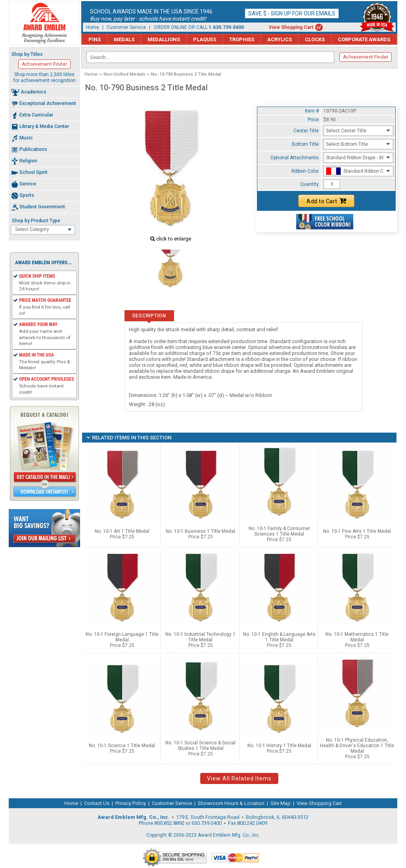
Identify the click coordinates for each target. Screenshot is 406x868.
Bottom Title (305, 144)
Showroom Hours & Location (231, 803)
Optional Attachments (295, 158)
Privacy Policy (131, 803)
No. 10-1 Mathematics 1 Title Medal (357, 637)
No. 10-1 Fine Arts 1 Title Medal (357, 531)
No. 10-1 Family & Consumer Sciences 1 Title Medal (279, 531)
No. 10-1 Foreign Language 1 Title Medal (122, 637)
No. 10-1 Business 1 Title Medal (200, 531)
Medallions (164, 39)
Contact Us (97, 803)
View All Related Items (239, 778)
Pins (95, 39)
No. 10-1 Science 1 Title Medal (122, 746)
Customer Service (126, 27)
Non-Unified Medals (124, 74)
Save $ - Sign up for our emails (292, 13)
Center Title (306, 131)
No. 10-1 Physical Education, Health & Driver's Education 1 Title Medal (357, 746)
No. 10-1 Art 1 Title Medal (122, 531)
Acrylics (280, 39)
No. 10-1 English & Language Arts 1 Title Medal (279, 637)
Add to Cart (326, 201)
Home (93, 27)
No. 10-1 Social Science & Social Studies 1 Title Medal (200, 746)
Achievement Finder (366, 57)
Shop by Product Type (36, 221)
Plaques (205, 39)
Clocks (315, 39)
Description (149, 316)
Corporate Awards (364, 39)
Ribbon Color (305, 171)
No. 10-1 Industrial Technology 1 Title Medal (200, 637)
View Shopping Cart (291, 27)
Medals (124, 39)
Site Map (281, 803)
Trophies (242, 39)
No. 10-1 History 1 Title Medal (279, 746)
